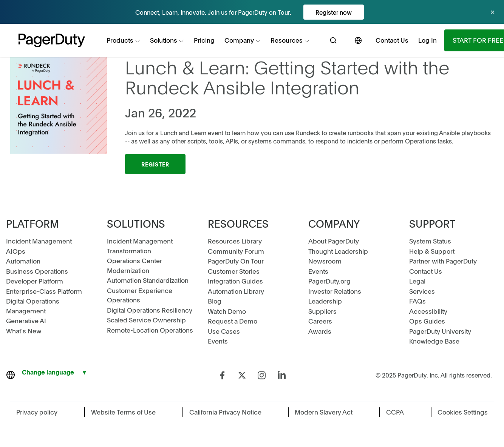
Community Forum (236, 251)
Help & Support (432, 251)
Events (218, 341)
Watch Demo (227, 311)
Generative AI (26, 321)
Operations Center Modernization (135, 265)
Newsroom (325, 261)
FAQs (417, 301)
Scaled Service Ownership (146, 320)
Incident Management (39, 241)
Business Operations (37, 271)
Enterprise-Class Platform (44, 291)
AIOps (16, 251)
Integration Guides (235, 281)
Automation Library (236, 291)
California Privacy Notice (225, 412)
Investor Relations (335, 291)
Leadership (325, 301)
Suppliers (322, 311)
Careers (320, 321)
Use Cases (224, 331)
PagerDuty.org (329, 281)
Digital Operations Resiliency (150, 310)
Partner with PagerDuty (443, 261)
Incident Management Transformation (140, 246)
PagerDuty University (440, 331)
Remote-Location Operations (150, 330)
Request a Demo (233, 321)
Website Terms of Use (123, 412)
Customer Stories (234, 271)
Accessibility (428, 311)
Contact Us (426, 271)
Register (155, 164)
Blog (215, 301)
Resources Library (235, 241)
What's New (24, 331)
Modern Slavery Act (324, 412)
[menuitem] (123, 40)
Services (422, 291)
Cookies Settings (463, 412)
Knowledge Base (434, 341)
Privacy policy (37, 412)
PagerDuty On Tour (236, 261)
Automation (23, 261)
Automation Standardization (148, 280)
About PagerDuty (334, 241)
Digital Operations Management (33, 306)
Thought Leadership (338, 251)
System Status (430, 241)
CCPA (395, 412)
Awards (320, 331)
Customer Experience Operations (140, 295)
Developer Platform (35, 281)
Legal (417, 281)
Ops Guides (427, 321)
